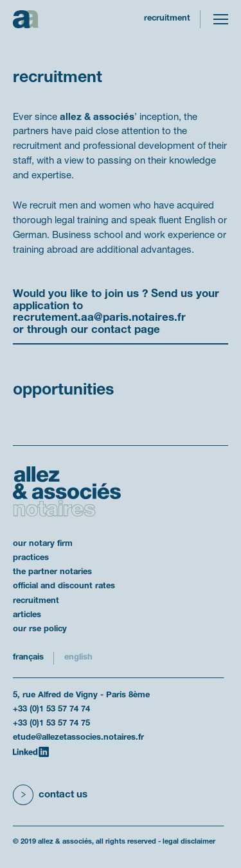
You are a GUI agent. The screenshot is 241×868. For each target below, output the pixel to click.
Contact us (63, 795)
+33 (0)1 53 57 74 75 (51, 724)
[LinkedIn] (31, 752)
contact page (126, 330)
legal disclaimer (189, 842)
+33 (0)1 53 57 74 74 (51, 710)
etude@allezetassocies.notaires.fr (78, 738)
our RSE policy (40, 629)
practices (31, 558)
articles (27, 615)
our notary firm (43, 544)
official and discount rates (64, 586)
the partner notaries (52, 572)
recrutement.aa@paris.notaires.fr (99, 318)
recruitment (36, 601)
